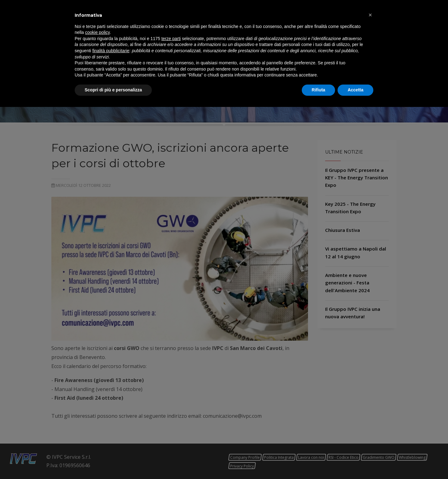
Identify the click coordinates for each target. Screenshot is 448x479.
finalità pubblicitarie (111, 423)
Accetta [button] (355, 462)
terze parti (171, 411)
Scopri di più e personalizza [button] (113, 462)
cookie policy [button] (97, 405)
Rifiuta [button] (319, 462)
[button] (370, 387)
